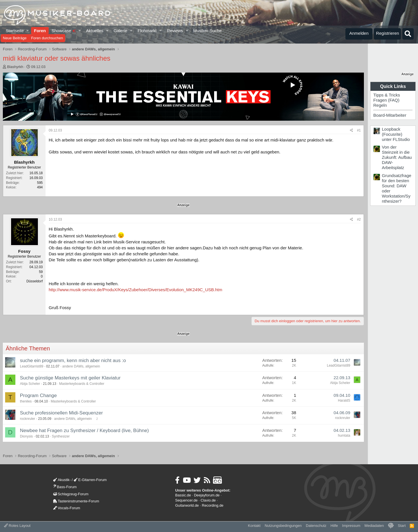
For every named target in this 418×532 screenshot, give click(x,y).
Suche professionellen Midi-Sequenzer (61, 413)
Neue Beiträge (15, 38)
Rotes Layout (17, 526)
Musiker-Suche (207, 31)
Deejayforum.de (207, 495)
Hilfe (334, 526)
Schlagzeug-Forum (71, 494)
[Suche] (408, 34)
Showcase (64, 31)
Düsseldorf (35, 281)
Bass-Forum (65, 487)
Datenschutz (316, 526)
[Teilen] (352, 131)
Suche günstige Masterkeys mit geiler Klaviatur (70, 378)
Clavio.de (208, 500)
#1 (359, 130)
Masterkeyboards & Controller (82, 384)
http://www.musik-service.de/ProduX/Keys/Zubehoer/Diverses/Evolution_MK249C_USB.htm (135, 290)
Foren (40, 31)
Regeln (380, 105)
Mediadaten (374, 526)
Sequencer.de (186, 500)
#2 (359, 219)
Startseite (15, 31)
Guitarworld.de (187, 505)
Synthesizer (61, 436)
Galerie (120, 31)
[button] (28, 31)
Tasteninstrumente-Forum (76, 501)
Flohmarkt (147, 31)
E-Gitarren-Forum (90, 480)
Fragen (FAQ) (386, 100)
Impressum (351, 526)
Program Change (38, 396)
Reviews (175, 31)
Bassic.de (183, 495)
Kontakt (254, 526)
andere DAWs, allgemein (81, 366)
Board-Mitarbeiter (390, 115)
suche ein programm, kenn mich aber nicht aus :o (73, 361)
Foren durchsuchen (47, 38)
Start (402, 526)
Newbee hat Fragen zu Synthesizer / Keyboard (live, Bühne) (84, 431)
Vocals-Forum (67, 508)
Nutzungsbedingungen (283, 526)
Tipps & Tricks (387, 95)
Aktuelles (95, 31)
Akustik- (62, 480)
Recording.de (213, 505)
